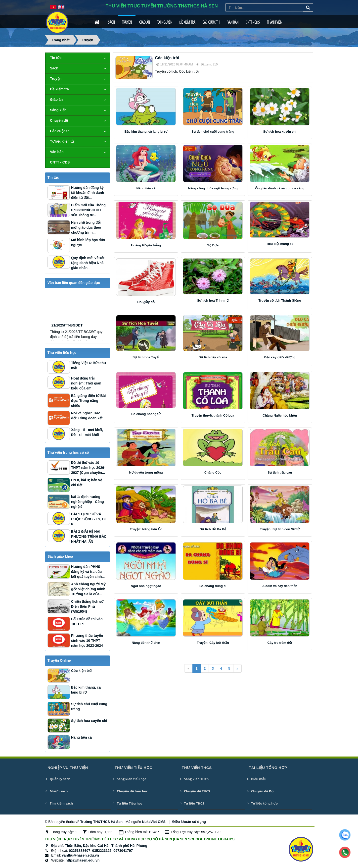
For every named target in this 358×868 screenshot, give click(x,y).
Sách (111, 22)
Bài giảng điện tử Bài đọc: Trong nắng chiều (88, 401)
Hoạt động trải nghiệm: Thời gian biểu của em (86, 383)
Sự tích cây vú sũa (213, 357)
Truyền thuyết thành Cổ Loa (213, 415)
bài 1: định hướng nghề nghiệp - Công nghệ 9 (88, 502)
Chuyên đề (59, 120)
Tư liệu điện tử (62, 141)
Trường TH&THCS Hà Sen (101, 822)
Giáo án (144, 22)
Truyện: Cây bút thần (213, 643)
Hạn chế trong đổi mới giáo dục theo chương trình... (86, 227)
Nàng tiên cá (146, 188)
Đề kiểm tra (187, 22)
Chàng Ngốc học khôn (280, 415)
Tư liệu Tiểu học (130, 803)
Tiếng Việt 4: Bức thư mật (89, 365)
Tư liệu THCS (194, 803)
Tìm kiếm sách (61, 803)
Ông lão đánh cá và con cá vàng (280, 188)
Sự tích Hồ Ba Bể (213, 529)
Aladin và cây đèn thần (280, 586)
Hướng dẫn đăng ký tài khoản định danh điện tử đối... (88, 193)
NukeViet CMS (154, 822)
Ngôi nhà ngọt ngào (146, 586)
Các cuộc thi (211, 22)
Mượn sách (59, 791)
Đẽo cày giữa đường (280, 357)
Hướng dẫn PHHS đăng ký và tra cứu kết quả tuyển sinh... (88, 572)
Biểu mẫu (259, 779)
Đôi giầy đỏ (146, 302)
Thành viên (275, 22)
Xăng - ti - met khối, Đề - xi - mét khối (87, 432)
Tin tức (56, 58)
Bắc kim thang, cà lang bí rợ (146, 132)
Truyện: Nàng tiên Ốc (146, 529)
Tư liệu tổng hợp (264, 803)
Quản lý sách (60, 779)
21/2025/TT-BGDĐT (67, 340)
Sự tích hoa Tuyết (146, 357)
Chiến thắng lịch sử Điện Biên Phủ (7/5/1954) (87, 606)
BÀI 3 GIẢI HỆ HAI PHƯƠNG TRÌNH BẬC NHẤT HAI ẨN (89, 537)
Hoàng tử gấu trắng (146, 245)
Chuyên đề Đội (263, 791)
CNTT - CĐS (253, 22)
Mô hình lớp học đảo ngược (88, 242)
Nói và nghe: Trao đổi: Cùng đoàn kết (87, 416)
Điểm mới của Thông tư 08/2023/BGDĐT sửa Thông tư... (88, 210)
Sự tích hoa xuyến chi (280, 132)
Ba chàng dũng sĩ (213, 586)
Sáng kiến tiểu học (132, 779)
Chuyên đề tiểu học (132, 791)
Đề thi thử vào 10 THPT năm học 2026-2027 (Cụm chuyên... (88, 468)
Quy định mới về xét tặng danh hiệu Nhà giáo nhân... (88, 263)
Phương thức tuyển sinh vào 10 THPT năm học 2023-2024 (87, 641)
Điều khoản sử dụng (189, 822)
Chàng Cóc (213, 472)
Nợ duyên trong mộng (146, 472)
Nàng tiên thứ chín (146, 643)
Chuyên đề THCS (197, 791)
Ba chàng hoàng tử (146, 414)
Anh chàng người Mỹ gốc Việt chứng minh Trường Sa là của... (88, 589)
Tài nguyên (165, 22)
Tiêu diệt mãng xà (280, 244)
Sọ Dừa (213, 245)
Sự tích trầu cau (280, 472)
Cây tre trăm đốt (280, 643)
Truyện (127, 22)
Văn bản (233, 22)
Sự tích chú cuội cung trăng (213, 132)
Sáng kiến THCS (196, 779)
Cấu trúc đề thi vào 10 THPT (87, 621)
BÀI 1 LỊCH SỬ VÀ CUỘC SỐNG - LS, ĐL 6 (89, 519)
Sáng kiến (58, 110)
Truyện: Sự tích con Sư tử (280, 529)
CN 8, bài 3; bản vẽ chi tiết (87, 483)
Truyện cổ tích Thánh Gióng (280, 300)
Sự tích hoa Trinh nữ (213, 300)
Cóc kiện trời (167, 58)
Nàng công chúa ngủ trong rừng (213, 188)
